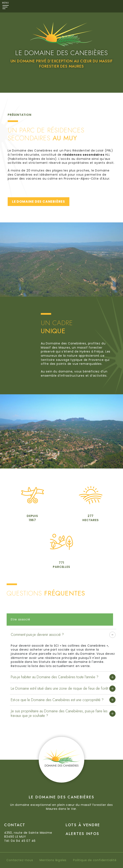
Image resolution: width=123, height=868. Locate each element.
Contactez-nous (20, 860)
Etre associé (20, 619)
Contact (15, 825)
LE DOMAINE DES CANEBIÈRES (39, 202)
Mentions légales (53, 860)
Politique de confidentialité (95, 860)
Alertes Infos (83, 834)
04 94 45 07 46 (23, 841)
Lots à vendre (83, 825)
